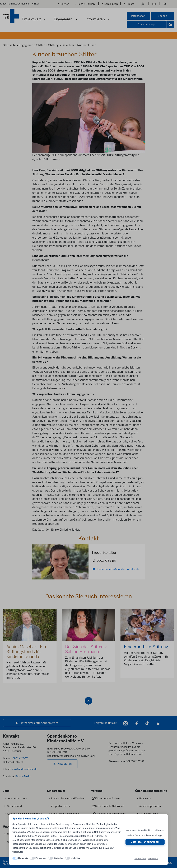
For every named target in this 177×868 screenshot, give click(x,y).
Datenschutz (140, 858)
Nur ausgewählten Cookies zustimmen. (145, 830)
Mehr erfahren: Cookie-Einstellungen (145, 835)
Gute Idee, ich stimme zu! (145, 842)
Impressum (153, 858)
